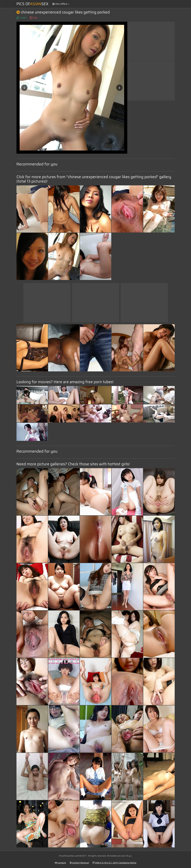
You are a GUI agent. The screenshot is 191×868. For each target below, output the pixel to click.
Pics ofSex (32, 4)
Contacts (60, 863)
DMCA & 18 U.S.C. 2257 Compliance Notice (114, 863)
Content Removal (79, 863)
